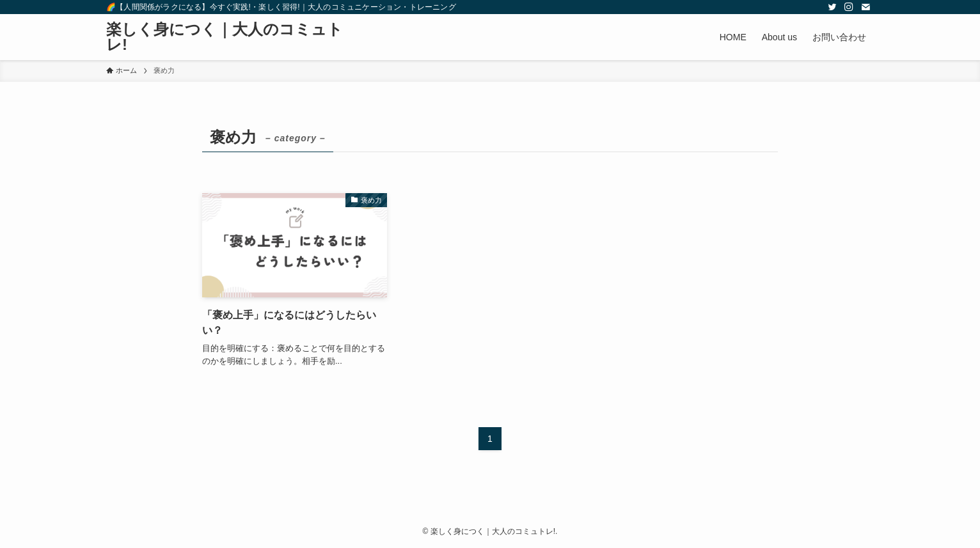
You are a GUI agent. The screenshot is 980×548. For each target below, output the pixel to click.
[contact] (865, 7)
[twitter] (832, 7)
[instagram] (849, 7)
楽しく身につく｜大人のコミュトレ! (225, 37)
